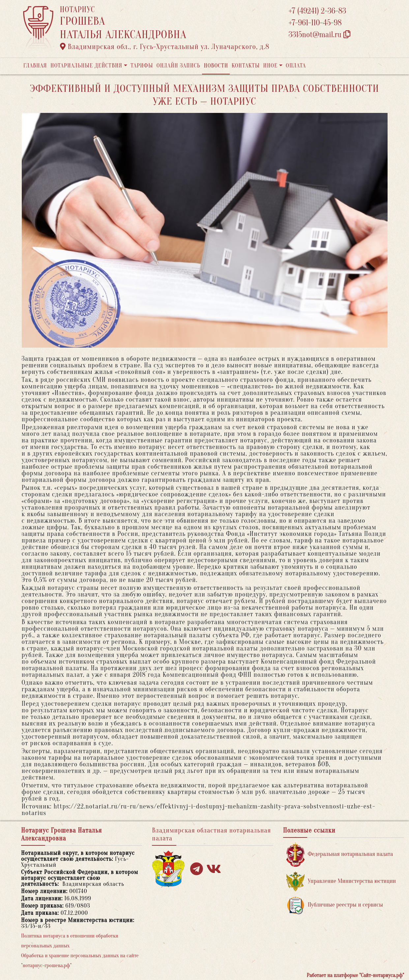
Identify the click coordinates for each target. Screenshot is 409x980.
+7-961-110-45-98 (315, 23)
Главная (35, 66)
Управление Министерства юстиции (341, 881)
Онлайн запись (178, 66)
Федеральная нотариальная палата (340, 854)
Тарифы (142, 66)
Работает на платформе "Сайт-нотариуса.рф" (355, 975)
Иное (270, 66)
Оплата (296, 66)
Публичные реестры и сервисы (335, 905)
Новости (216, 66)
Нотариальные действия (86, 66)
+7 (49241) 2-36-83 (318, 11)
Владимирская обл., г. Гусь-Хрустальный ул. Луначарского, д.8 (165, 47)
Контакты (246, 66)
